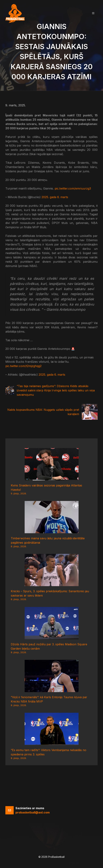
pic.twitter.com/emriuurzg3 (73, 188)
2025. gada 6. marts (55, 197)
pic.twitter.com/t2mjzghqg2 (23, 366)
